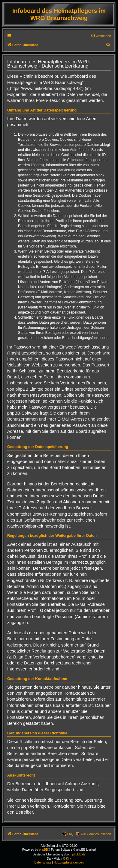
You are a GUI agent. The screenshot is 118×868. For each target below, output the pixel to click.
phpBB (44, 850)
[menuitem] (101, 36)
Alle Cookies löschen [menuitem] (96, 834)
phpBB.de (79, 854)
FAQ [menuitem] (70, 834)
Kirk (69, 859)
